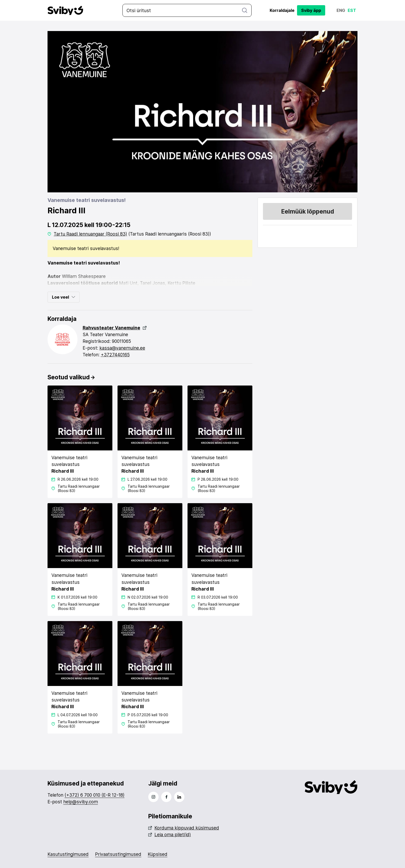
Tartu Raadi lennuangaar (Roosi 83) (90, 234)
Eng (341, 10)
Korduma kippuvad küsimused (184, 828)
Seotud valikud (71, 377)
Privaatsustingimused (118, 854)
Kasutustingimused (68, 854)
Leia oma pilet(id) (170, 835)
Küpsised (158, 854)
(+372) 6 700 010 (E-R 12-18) (95, 795)
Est (352, 10)
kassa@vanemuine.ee (122, 348)
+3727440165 (115, 355)
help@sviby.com (81, 802)
